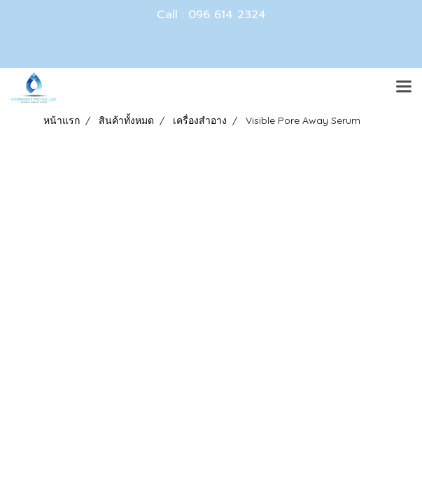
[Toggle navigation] (404, 87)
